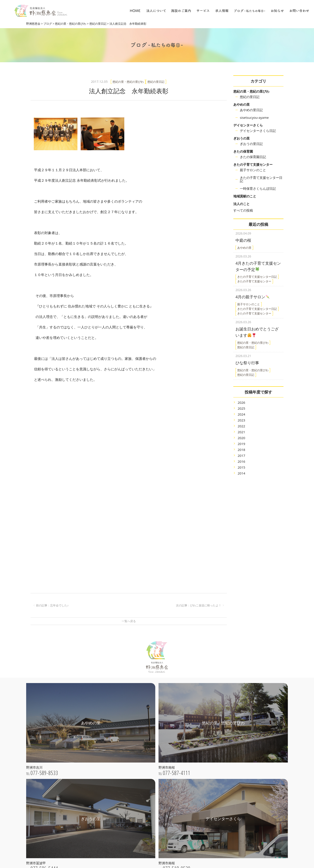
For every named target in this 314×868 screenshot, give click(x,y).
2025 (241, 403)
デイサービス (196, 774)
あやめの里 (241, 104)
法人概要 (139, 767)
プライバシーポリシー (148, 779)
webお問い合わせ (67, 843)
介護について (196, 810)
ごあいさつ (140, 754)
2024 (241, 409)
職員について (196, 822)
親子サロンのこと (253, 170)
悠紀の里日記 (250, 97)
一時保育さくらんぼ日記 (258, 188)
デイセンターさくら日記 (258, 131)
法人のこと (241, 204)
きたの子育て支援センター (253, 164)
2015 (241, 462)
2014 (241, 468)
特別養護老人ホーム (200, 743)
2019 (241, 438)
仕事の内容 (194, 803)
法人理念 (139, 760)
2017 (241, 450)
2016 (241, 456)
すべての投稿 (243, 210)
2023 (241, 415)
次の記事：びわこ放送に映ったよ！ (199, 605)
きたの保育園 (243, 151)
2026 (241, 397)
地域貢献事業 (196, 755)
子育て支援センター (200, 749)
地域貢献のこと (245, 196)
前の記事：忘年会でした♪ (52, 605)
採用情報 (193, 828)
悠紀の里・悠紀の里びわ (251, 91)
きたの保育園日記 (253, 157)
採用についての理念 (200, 797)
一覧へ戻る (129, 621)
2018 (241, 444)
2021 (241, 426)
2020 (241, 432)
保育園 (191, 762)
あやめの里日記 (251, 110)
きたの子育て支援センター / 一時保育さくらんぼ (155, 829)
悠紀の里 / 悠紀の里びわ (149, 802)
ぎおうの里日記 (251, 144)
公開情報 (139, 773)
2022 (241, 421)
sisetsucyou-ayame (254, 117)
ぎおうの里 (241, 138)
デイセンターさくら (248, 125)
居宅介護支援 (196, 768)
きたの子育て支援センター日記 (261, 179)
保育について (196, 816)
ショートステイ (197, 780)
